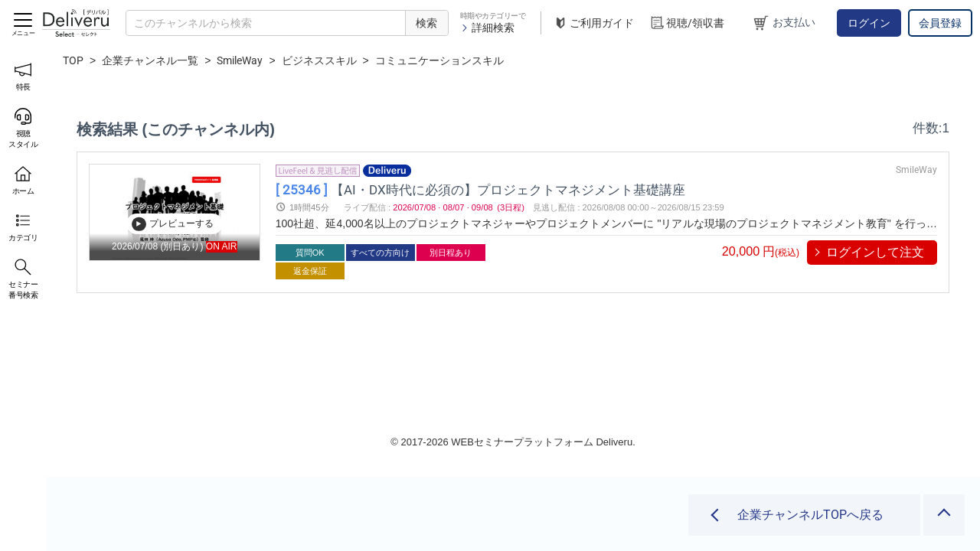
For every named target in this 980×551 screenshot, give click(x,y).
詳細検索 (487, 28)
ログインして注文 (875, 252)
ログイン (869, 23)
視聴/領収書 (687, 23)
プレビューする (172, 223)
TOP (73, 60)
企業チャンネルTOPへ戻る (810, 515)
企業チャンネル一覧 (150, 60)
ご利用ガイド (593, 23)
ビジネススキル (319, 60)
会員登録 (940, 23)
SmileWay (240, 60)
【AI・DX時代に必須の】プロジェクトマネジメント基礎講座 (491, 189)
